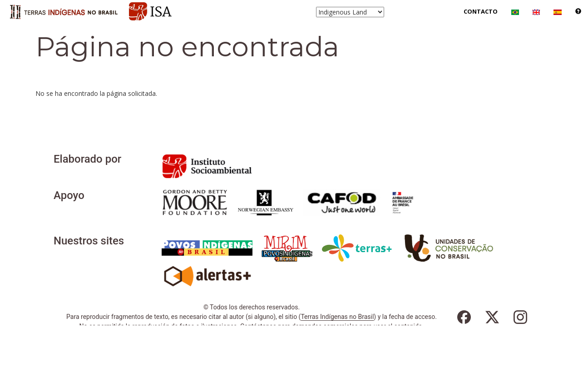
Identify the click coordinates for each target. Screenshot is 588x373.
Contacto (481, 11)
